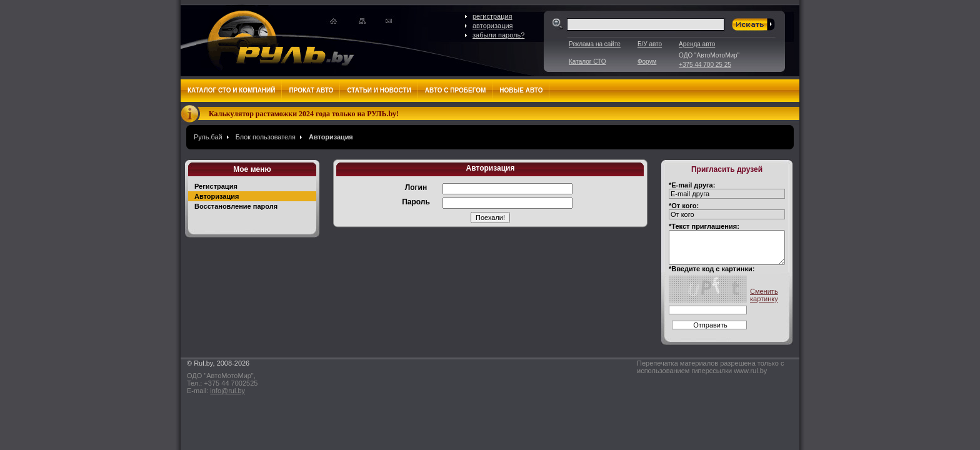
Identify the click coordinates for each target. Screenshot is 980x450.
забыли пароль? (498, 35)
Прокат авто (311, 90)
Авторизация (331, 137)
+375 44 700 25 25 (705, 65)
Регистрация (216, 186)
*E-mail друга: (692, 185)
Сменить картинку (764, 295)
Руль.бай (208, 137)
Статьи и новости (379, 90)
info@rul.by (227, 391)
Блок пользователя (266, 137)
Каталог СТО (587, 62)
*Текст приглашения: (704, 226)
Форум (647, 62)
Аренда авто (697, 44)
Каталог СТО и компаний (231, 90)
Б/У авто (650, 44)
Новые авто (521, 90)
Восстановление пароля (236, 206)
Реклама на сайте (595, 44)
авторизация (493, 26)
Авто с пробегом (456, 90)
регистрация (492, 16)
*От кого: (684, 206)
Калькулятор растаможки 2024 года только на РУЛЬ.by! (304, 114)
